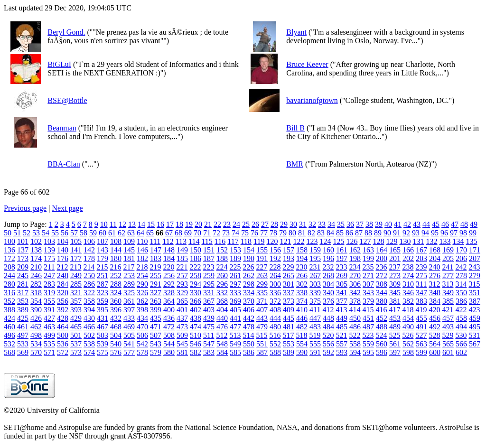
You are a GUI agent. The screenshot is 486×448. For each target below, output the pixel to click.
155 (262, 250)
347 (421, 293)
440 (222, 318)
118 (246, 241)
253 (129, 275)
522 (355, 335)
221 (182, 267)
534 (36, 344)
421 (448, 310)
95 (435, 233)
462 (36, 327)
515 (262, 335)
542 (142, 344)
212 (62, 267)
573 (76, 352)
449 (342, 318)
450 (355, 318)
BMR (295, 164)
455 (421, 318)
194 (302, 258)
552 (275, 344)
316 (9, 293)
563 (421, 344)
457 (448, 318)
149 (182, 250)
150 (196, 250)
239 (421, 267)
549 (235, 344)
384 (435, 301)
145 (129, 250)
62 (121, 233)
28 (274, 224)
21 (208, 224)
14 (141, 224)
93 (416, 233)
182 (142, 258)
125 (338, 241)
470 (142, 327)
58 (84, 233)
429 (76, 318)
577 (129, 352)
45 (436, 224)
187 (209, 258)
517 (288, 335)
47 (455, 224)
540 (116, 344)
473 (182, 327)
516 (275, 335)
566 (461, 344)
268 (328, 275)
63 (131, 233)
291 (156, 284)
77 (264, 233)
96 (444, 233)
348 (435, 293)
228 (275, 267)
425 (23, 318)
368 (222, 301)
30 (293, 224)
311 (421, 284)
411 (315, 310)
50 (8, 233)
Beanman (62, 128)
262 (249, 275)
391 (49, 310)
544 (169, 344)
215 (102, 267)
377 (342, 301)
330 (196, 293)
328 (169, 293)
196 (328, 258)
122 (299, 241)
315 (474, 284)
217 (129, 267)
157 (289, 250)
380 (382, 301)
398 (142, 310)
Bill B (295, 128)
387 (475, 301)
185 (182, 258)
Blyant (296, 32)
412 (328, 310)
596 (382, 352)
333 (235, 293)
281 (23, 284)
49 (474, 224)
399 (156, 310)
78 (273, 233)
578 (142, 352)
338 (302, 293)
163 (368, 250)
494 (461, 327)
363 (156, 301)
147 (156, 250)
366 (196, 301)
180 (116, 258)
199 (368, 258)
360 (116, 301)
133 (445, 241)
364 (169, 301)
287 (103, 284)
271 (368, 275)
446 (302, 318)
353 (23, 301)
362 (142, 301)
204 (435, 258)
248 (63, 275)
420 (434, 310)
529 (448, 335)
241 (448, 267)
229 (288, 267)
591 (315, 352)
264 (275, 275)
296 (222, 284)
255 (156, 275)
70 (197, 233)
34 (331, 224)
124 (325, 241)
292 (169, 284)
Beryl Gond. (66, 32)
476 (222, 327)
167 (421, 250)
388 (9, 310)
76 (254, 233)
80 (292, 233)
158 (302, 250)
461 (23, 327)
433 (129, 318)
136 (9, 250)
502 (89, 335)
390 (36, 310)
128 (378, 241)
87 (359, 233)
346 (408, 293)
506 (142, 335)
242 (461, 267)
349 (448, 293)
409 (289, 310)
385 (448, 301)
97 (454, 233)
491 (421, 327)
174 (36, 258)
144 (116, 250)
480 (275, 327)
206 (461, 258)
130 (405, 241)
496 (9, 335)
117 (233, 241)
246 (36, 275)
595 (368, 352)
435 (156, 318)
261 (235, 275)
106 (89, 241)
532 (9, 344)
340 (328, 293)
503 (103, 335)
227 (262, 267)
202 (408, 258)
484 (328, 327)
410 (302, 310)
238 (408, 267)
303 (315, 284)
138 (36, 250)
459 (475, 318)
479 (262, 327)
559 (368, 344)
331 (209, 293)
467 (103, 327)
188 (222, 258)
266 (302, 275)
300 (275, 284)
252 (116, 275)
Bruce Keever (307, 64)
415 (368, 310)
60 (103, 233)
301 (289, 284)
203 (421, 258)
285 (76, 284)
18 (179, 224)
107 (103, 241)
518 (301, 335)
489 (395, 327)
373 (289, 301)
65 (150, 233)
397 (129, 310)
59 (93, 233)
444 (275, 318)
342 (355, 293)
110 (142, 241)
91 (397, 233)
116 (220, 241)
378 (355, 301)
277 (448, 275)
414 (355, 310)
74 (235, 233)
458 (461, 318)
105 (76, 241)
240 (434, 267)
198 (355, 258)
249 (76, 275)
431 (103, 318)
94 (425, 233)
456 (435, 318)
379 (368, 301)
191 (262, 258)
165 (395, 250)
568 (9, 352)
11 (113, 224)
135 (471, 241)
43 (417, 224)
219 (155, 267)
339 (315, 293)
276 (435, 275)
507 (156, 335)
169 (448, 250)
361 (129, 301)
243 (474, 267)
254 (142, 275)
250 (89, 275)
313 (448, 284)
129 (392, 241)
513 (235, 335)
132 (431, 241)
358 (89, 301)
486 (355, 327)
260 (222, 275)
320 (63, 293)
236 (381, 267)
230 (301, 267)
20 (198, 224)
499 (49, 335)
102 (36, 241)
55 (55, 233)
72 (216, 233)
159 (315, 250)
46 (445, 224)
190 (249, 258)
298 (249, 284)
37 (360, 224)
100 (9, 241)
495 (475, 327)
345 (395, 293)
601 (448, 352)
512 (222, 335)
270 (355, 275)
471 (156, 327)
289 (129, 284)
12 (122, 224)
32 (312, 224)
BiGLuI (59, 64)
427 (49, 318)
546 (196, 344)
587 (262, 352)
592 (328, 352)
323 (103, 293)
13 (132, 224)
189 (235, 258)
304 (328, 284)
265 (289, 275)
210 (36, 267)
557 (342, 344)
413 (341, 310)
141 (76, 250)
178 (89, 258)
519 (315, 335)
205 (448, 258)
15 (151, 224)
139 (49, 250)
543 (156, 344)
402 (196, 310)
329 (182, 293)
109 (129, 241)
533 (23, 344)
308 (382, 284)
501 (76, 335)
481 (289, 327)
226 (248, 267)
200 (382, 258)
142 (89, 250)
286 (89, 284)
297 (235, 284)
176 (63, 258)
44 (426, 224)
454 (408, 318)
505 (129, 335)
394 (89, 310)
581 (182, 352)
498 (36, 335)
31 (303, 224)
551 (262, 344)
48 (464, 224)
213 (75, 267)
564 (435, 344)
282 (36, 284)
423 (474, 310)
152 (222, 250)
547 (209, 344)
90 (387, 233)
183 (156, 258)
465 (76, 327)
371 (262, 301)
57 (74, 233)
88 (368, 233)
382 (408, 301)
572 (63, 352)
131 (418, 241)
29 (284, 224)
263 (262, 275)
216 (115, 267)
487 (368, 327)
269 (342, 275)
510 (196, 335)
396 (116, 310)
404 (222, 310)
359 (103, 301)
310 (408, 284)
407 (262, 310)
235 (368, 267)
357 (76, 301)
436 (169, 318)
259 (209, 275)
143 (103, 250)
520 (328, 335)
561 (395, 344)
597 (395, 352)
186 (196, 258)
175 (49, 258)
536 (63, 344)
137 (23, 250)
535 (49, 344)
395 (103, 310)
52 (27, 233)
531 (474, 335)
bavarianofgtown (312, 100)
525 (394, 335)
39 (379, 224)
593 (342, 352)
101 (23, 241)
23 (227, 224)
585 (235, 352)
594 (355, 352)
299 (262, 284)
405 (235, 310)
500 (63, 335)
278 (461, 275)
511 (209, 335)
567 (475, 344)
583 (209, 352)
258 (196, 275)
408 (275, 310)
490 (408, 327)
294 (196, 284)
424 (9, 318)
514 (248, 335)
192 (275, 258)
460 (9, 327)
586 (249, 352)
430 (89, 318)
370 (249, 301)
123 (312, 241)
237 (394, 267)
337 (289, 293)
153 (235, 250)
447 (315, 318)
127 (365, 241)
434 (142, 318)
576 (116, 352)
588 (275, 352)
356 (63, 301)
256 (169, 275)
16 (160, 224)
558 (355, 344)
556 (328, 344)
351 (475, 293)
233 (341, 267)
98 (463, 233)
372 (275, 301)
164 (382, 250)
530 (461, 335)
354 (36, 301)
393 (76, 310)
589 (289, 352)
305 (342, 284)
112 (168, 241)
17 (170, 224)
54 (46, 233)
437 (182, 318)
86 (349, 233)
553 (289, 344)
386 (461, 301)
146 (142, 250)
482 (302, 327)
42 (407, 224)
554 (302, 344)
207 (475, 258)
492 (435, 327)
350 (461, 293)
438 (196, 318)
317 (23, 293)
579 (156, 352)
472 (169, 327)
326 (142, 293)
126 (352, 241)
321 (76, 293)
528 (434, 335)
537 (76, 344)
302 (302, 284)
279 (475, 275)
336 (275, 293)
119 (259, 241)
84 (330, 233)
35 (341, 224)
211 (49, 267)
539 (103, 344)
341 (342, 293)
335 (262, 293)
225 (235, 267)
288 (116, 284)
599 (421, 352)
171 (475, 250)
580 (169, 352)
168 (435, 250)
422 (461, 310)
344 (382, 293)
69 (188, 233)
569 (23, 352)
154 (249, 250)
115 (207, 241)
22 (217, 224)
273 (395, 275)
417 (394, 310)
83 (321, 233)
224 (222, 267)
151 (209, 250)
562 (408, 344)
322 (89, 293)
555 (315, 344)
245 (23, 275)
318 (36, 293)
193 (289, 258)
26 (255, 224)
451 (368, 318)
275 (421, 275)
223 (208, 267)
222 (195, 267)
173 (23, 258)
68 (178, 233)
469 (129, 327)
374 (302, 301)
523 (368, 335)
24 (236, 224)
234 (355, 267)
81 (302, 233)
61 (112, 233)
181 (129, 258)
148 (169, 250)
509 (182, 335)
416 (381, 310)
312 (434, 284)
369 (235, 301)
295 (209, 284)
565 (448, 344)
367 (209, 301)
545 (182, 344)
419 (421, 310)
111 (155, 241)
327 (156, 293)
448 (328, 318)
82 (311, 233)
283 (49, 284)
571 (49, 352)
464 (63, 327)
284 (63, 284)
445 (289, 318)
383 (421, 301)
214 (89, 267)
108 (116, 241)
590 (302, 352)
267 (315, 275)
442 (249, 318)
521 (341, 335)
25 (246, 224)
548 (222, 344)
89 (378, 233)
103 (49, 241)
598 (408, 352)
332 (222, 293)
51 (17, 233)
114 (194, 241)
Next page (67, 208)
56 (65, 233)
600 (435, 352)
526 (408, 335)
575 (103, 352)
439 (209, 318)
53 (36, 233)
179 (103, 258)
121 (285, 241)
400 (169, 310)
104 (63, 241)
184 (169, 258)
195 (315, 258)
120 (272, 241)
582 (196, 352)
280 (9, 284)
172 (9, 258)
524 (381, 335)
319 (49, 293)
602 (461, 352)
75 (245, 233)
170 (461, 250)
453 (395, 318)
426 (36, 318)
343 (368, 293)
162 (355, 250)
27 (265, 224)
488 (382, 327)
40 (388, 224)
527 (421, 335)
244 (9, 275)
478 (249, 327)
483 (315, 327)
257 (182, 275)
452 (382, 318)
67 (169, 233)
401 (182, 310)
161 (342, 250)
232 (328, 267)
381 (395, 301)
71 (207, 233)
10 (104, 224)
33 (322, 224)
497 (23, 335)
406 (249, 310)
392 (63, 310)
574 (89, 352)
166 (408, 250)
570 (36, 352)
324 (116, 293)
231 (315, 267)
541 (129, 344)
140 (63, 250)
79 (283, 233)
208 (9, 267)
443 (262, 318)
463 (49, 327)
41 (398, 224)
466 (89, 327)
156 (275, 250)
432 (116, 318)
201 (395, 258)
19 (189, 224)
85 (340, 233)
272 (382, 275)
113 (181, 241)
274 (408, 275)
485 (342, 327)
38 (369, 224)
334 (249, 293)
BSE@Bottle (67, 100)
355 (49, 301)
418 (408, 310)
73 (226, 233)
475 (209, 327)
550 (249, 344)
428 (63, 318)
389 (23, 310)
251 (103, 275)
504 (116, 335)
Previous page (25, 208)
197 (342, 258)
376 (328, 301)
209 (23, 267)
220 (168, 267)
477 (235, 327)
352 (9, 301)
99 (473, 233)
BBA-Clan (64, 164)
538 (89, 344)
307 (368, 284)
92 (406, 233)
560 (382, 344)
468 (116, 327)
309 (395, 284)
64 (140, 233)
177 (76, 258)
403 (209, 310)
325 (129, 293)
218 (142, 267)
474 (196, 327)
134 (458, 241)
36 (350, 224)
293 (182, 284)
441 (235, 318)
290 (142, 284)
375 (315, 301)
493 (448, 327)
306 (355, 284)
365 (182, 301)
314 (461, 284)
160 (328, 250)
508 (169, 335)
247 (49, 275)
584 (222, 352)
